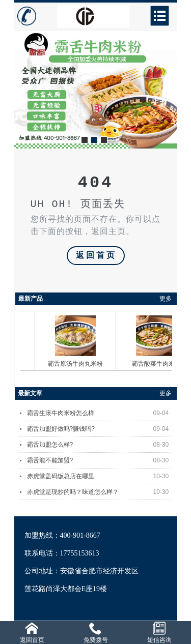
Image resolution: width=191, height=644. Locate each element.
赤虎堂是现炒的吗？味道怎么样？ (100, 492)
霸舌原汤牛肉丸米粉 (82, 364)
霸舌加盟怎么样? (100, 445)
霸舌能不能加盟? (100, 460)
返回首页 (96, 256)
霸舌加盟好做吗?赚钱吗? (100, 429)
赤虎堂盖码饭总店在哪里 (100, 476)
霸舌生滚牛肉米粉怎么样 (100, 413)
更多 (166, 299)
